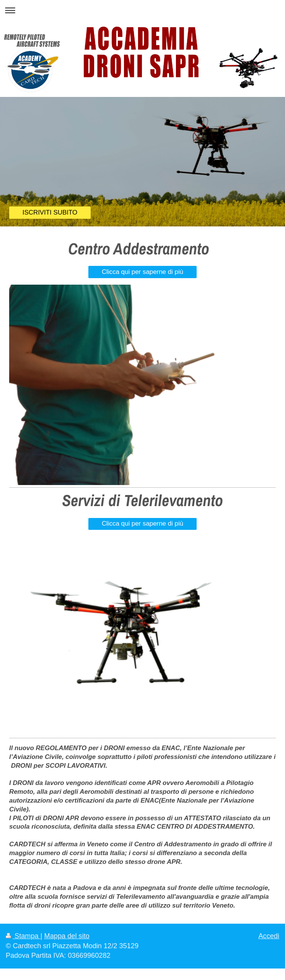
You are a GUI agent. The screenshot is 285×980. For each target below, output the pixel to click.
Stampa (23, 936)
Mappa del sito (67, 936)
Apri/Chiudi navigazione (142, 10)
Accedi (269, 936)
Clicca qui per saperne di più (142, 272)
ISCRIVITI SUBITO (50, 212)
